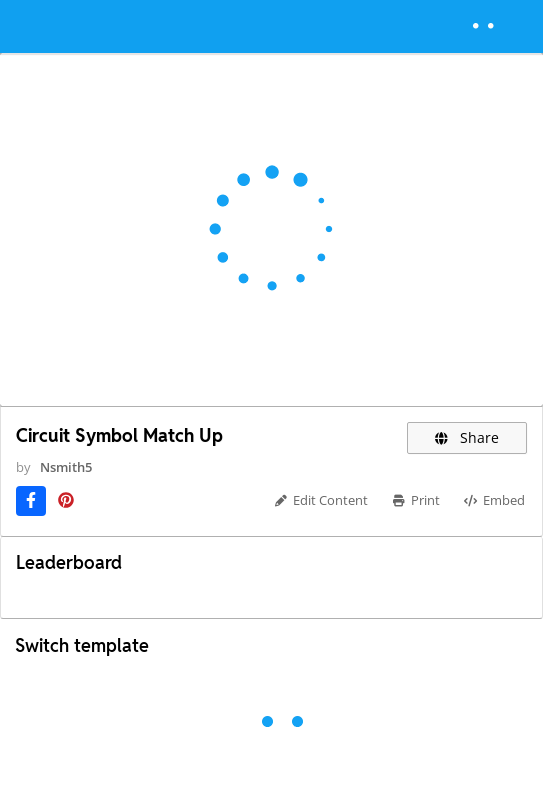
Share (467, 437)
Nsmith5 (66, 467)
